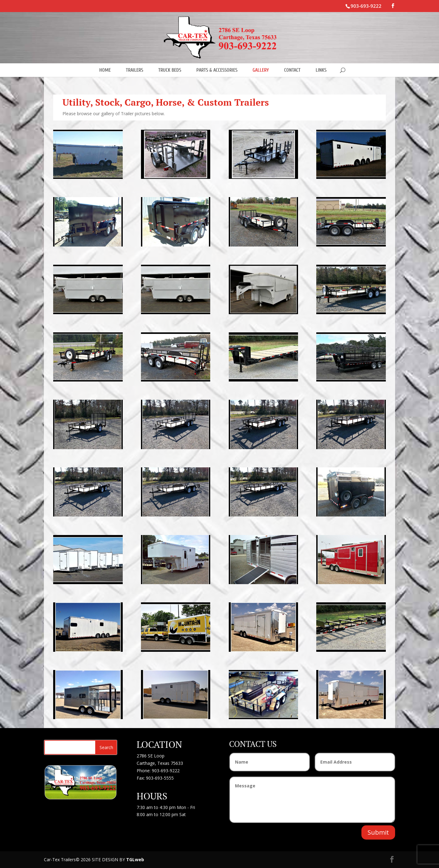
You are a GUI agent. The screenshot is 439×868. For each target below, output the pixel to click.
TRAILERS (134, 70)
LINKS (321, 70)
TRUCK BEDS (170, 70)
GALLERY (261, 70)
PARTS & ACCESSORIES (217, 70)
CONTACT (292, 70)
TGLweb (135, 860)
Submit (378, 832)
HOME (105, 70)
